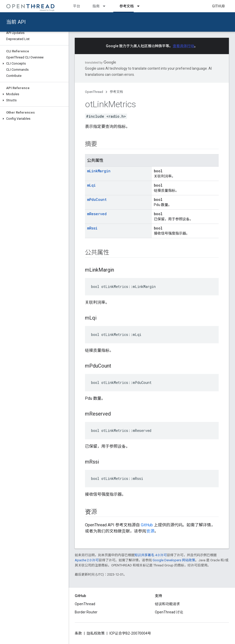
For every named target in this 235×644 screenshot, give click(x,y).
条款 (78, 633)
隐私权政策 (96, 633)
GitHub (218, 6)
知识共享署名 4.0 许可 (151, 555)
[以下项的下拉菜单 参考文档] (141, 6)
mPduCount (97, 199)
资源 (150, 531)
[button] (34, 64)
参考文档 (116, 92)
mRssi (92, 228)
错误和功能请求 (167, 604)
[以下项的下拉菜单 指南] (106, 6)
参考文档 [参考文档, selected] (127, 6)
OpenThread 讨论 (169, 612)
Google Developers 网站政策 (174, 560)
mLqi (91, 185)
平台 (77, 6)
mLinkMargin (99, 171)
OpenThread (94, 92)
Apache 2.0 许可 (87, 560)
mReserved (97, 214)
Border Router (86, 612)
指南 (96, 6)
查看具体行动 (183, 46)
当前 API (16, 22)
